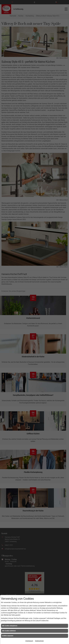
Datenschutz (39, 641)
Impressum (29, 641)
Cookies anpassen (8, 636)
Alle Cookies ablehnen (9, 631)
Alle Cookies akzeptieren (10, 626)
